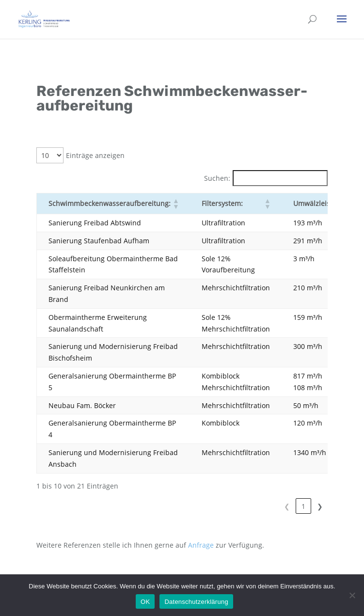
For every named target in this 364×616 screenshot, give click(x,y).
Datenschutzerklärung (196, 602)
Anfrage (201, 545)
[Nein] (352, 595)
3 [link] (303, 506)
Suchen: (217, 178)
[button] (175, 204)
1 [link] (270, 506)
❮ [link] (254, 506)
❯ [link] (320, 506)
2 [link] (287, 506)
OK (145, 602)
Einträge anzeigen (95, 155)
